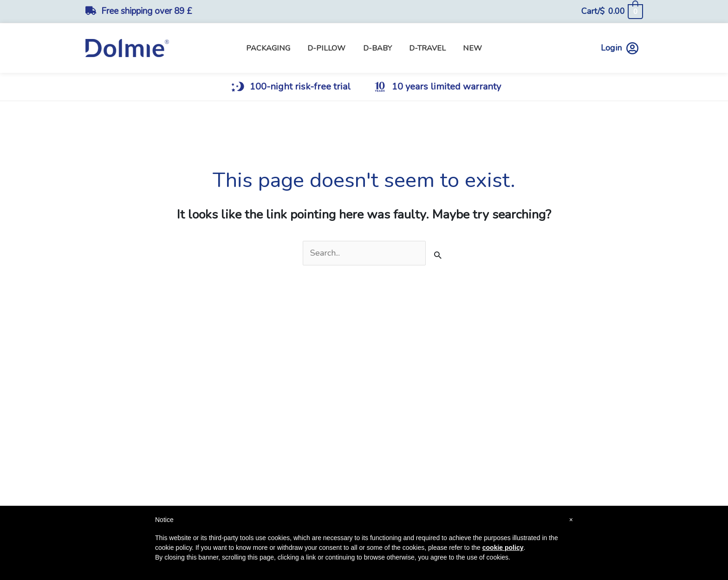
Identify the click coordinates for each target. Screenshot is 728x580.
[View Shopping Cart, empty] (612, 11)
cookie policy (503, 548)
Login (620, 48)
